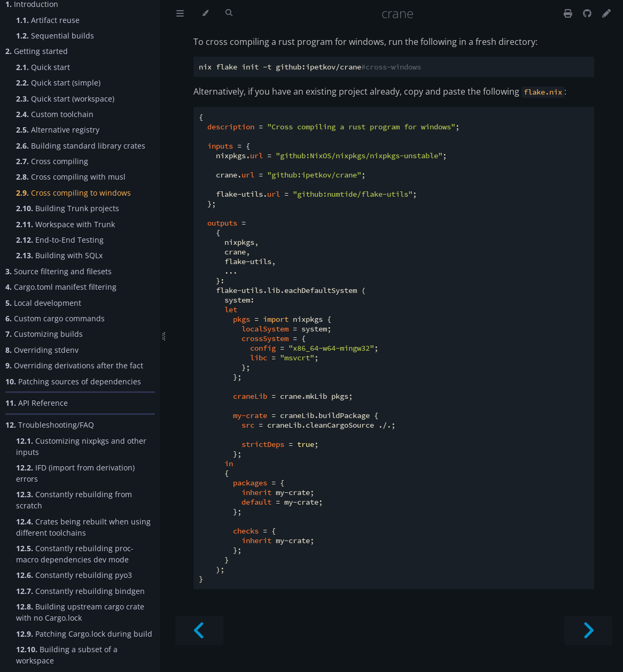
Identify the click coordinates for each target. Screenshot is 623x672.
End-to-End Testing (60, 240)
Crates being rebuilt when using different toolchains (83, 527)
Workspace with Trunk (65, 224)
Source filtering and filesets (59, 271)
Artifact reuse (48, 20)
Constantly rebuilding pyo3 (74, 575)
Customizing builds (44, 334)
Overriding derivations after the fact (74, 365)
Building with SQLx (59, 255)
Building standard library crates (81, 146)
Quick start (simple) (58, 83)
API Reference (37, 403)
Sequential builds (55, 36)
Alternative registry (58, 130)
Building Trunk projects (68, 208)
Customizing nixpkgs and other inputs (81, 446)
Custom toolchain (55, 114)
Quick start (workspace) (65, 99)
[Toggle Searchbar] (229, 13)
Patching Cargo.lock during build (84, 634)
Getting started (37, 51)
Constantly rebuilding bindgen (80, 591)
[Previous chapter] (199, 631)
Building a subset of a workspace (67, 655)
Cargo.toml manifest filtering (61, 287)
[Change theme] (205, 13)
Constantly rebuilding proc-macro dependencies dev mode (75, 554)
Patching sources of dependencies (73, 381)
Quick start (43, 67)
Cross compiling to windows (73, 193)
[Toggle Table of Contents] (180, 13)
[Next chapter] (588, 631)
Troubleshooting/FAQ (50, 425)
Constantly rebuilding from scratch (74, 500)
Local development (43, 303)
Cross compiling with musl (71, 177)
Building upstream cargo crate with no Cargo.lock (80, 612)
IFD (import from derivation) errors (75, 473)
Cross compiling (52, 161)
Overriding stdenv (42, 350)
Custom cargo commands (55, 318)
